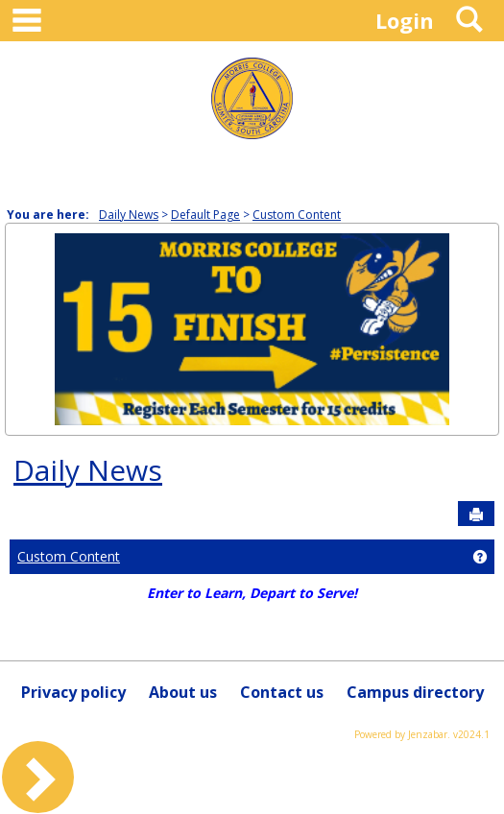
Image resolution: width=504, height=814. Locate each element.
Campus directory (415, 692)
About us (183, 692)
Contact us (282, 692)
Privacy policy (73, 692)
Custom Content (297, 215)
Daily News (129, 215)
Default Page (205, 215)
